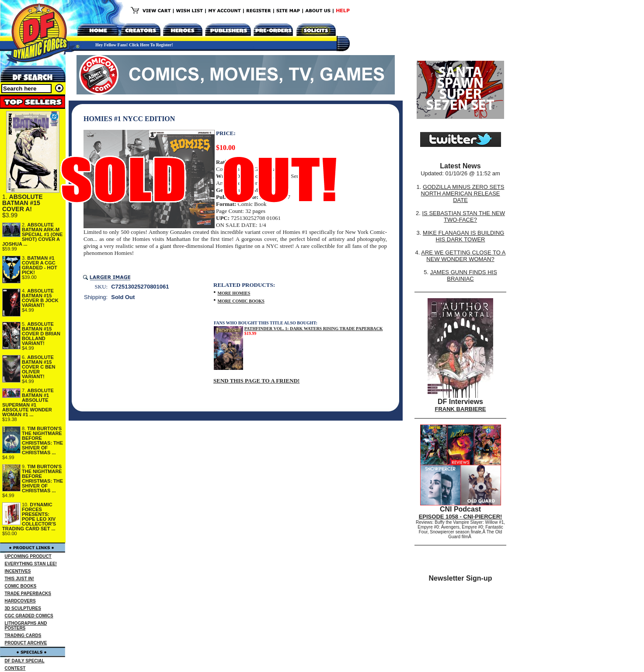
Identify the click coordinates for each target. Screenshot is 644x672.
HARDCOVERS (20, 601)
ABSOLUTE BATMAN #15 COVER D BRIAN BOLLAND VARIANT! (41, 334)
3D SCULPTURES (23, 608)
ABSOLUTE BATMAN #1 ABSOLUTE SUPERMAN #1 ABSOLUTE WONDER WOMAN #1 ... (28, 402)
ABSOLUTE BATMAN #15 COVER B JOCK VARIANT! (40, 298)
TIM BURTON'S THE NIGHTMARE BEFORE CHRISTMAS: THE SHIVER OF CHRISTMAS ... (42, 440)
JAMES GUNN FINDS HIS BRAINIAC (464, 275)
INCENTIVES (18, 571)
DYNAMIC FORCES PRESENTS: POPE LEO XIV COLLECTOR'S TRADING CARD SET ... (29, 517)
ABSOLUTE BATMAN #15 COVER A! (23, 203)
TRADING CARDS (23, 635)
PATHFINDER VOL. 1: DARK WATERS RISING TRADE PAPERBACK (314, 329)
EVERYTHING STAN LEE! (31, 564)
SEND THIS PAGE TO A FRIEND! (256, 381)
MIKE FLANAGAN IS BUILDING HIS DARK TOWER (463, 236)
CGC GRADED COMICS (29, 616)
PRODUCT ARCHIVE (26, 643)
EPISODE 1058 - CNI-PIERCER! (461, 517)
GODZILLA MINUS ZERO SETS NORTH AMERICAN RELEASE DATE (462, 193)
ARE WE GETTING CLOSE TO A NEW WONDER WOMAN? (463, 256)
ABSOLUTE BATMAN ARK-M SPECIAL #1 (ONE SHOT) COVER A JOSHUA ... (32, 234)
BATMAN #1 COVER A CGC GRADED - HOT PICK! (40, 265)
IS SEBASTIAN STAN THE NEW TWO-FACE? (463, 216)
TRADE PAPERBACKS (28, 594)
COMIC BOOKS (21, 586)
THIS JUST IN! (19, 579)
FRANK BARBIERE (461, 409)
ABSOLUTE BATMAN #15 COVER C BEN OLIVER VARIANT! (38, 367)
